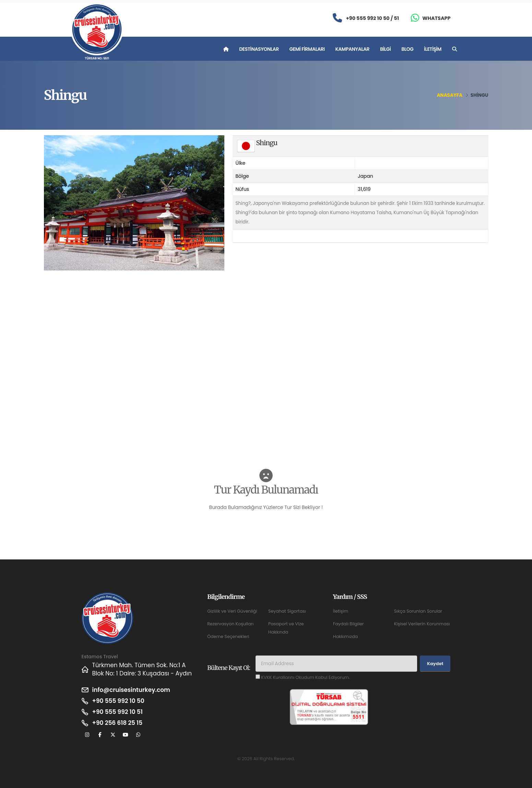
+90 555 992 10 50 (118, 701)
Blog (407, 49)
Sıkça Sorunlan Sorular (418, 611)
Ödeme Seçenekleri (228, 636)
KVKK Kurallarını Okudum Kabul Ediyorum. (305, 677)
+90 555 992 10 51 (117, 712)
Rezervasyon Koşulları (230, 624)
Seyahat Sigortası (287, 611)
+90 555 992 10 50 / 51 (373, 18)
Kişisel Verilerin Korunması (422, 624)
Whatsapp (436, 18)
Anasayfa (450, 95)
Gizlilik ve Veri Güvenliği (232, 611)
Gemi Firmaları (307, 49)
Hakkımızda (345, 636)
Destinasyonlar (259, 49)
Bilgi (385, 49)
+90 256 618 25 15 (117, 723)
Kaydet (435, 664)
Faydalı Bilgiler (348, 624)
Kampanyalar (353, 49)
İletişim (433, 49)
